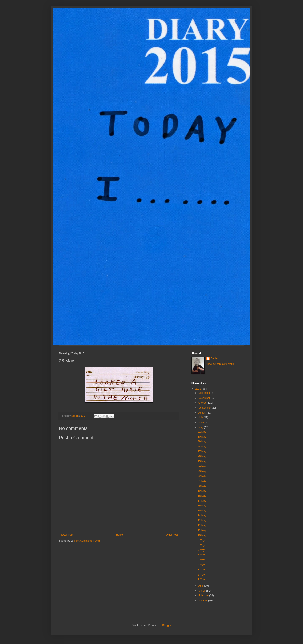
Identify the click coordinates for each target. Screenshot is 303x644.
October (203, 403)
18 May (202, 496)
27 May (202, 451)
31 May (202, 432)
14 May (202, 515)
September (205, 408)
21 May (202, 481)
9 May (201, 540)
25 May (202, 461)
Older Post (172, 535)
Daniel (214, 359)
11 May (202, 530)
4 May (201, 565)
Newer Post (66, 535)
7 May (201, 550)
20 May (202, 486)
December (205, 393)
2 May (201, 575)
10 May (202, 535)
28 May (202, 447)
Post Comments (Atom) (87, 541)
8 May (201, 545)
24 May (202, 466)
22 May (202, 476)
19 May (202, 491)
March (202, 591)
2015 (199, 389)
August (203, 413)
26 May (202, 456)
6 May (201, 555)
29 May (202, 442)
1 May (201, 580)
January (203, 601)
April (201, 586)
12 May (202, 525)
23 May (202, 471)
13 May (202, 521)
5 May (201, 560)
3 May (201, 570)
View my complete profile (220, 364)
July (201, 418)
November (205, 398)
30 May (202, 437)
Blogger (167, 625)
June (201, 423)
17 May (202, 501)
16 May (202, 506)
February (204, 596)
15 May (202, 511)
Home (120, 535)
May (201, 427)
